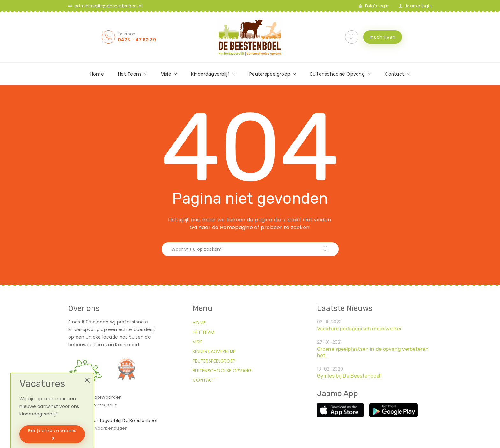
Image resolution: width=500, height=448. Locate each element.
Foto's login (377, 6)
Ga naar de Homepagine (221, 227)
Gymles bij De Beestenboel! (349, 376)
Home (97, 74)
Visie (166, 74)
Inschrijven (383, 37)
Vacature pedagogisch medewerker (359, 329)
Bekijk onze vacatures (52, 431)
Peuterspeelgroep (270, 74)
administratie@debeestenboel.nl (108, 6)
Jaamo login (418, 6)
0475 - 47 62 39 (137, 40)
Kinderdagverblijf (210, 74)
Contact (394, 74)
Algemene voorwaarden (95, 397)
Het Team (129, 74)
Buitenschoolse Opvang (338, 74)
